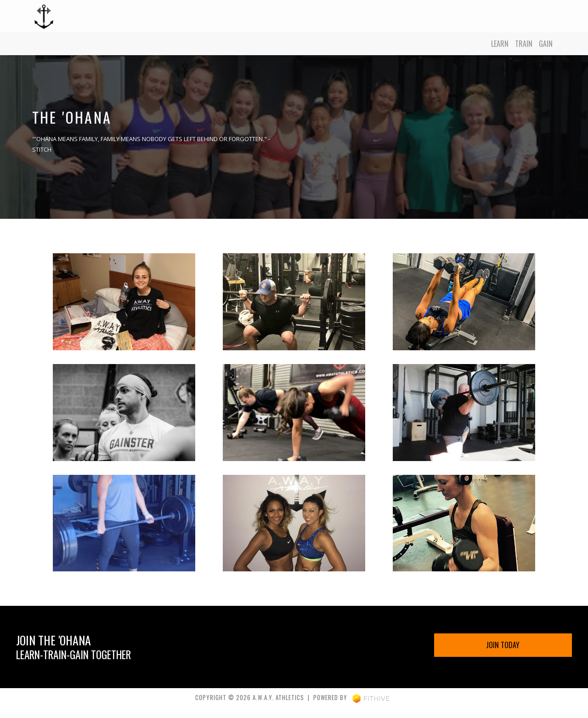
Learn (500, 44)
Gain (546, 44)
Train (524, 44)
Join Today (503, 645)
